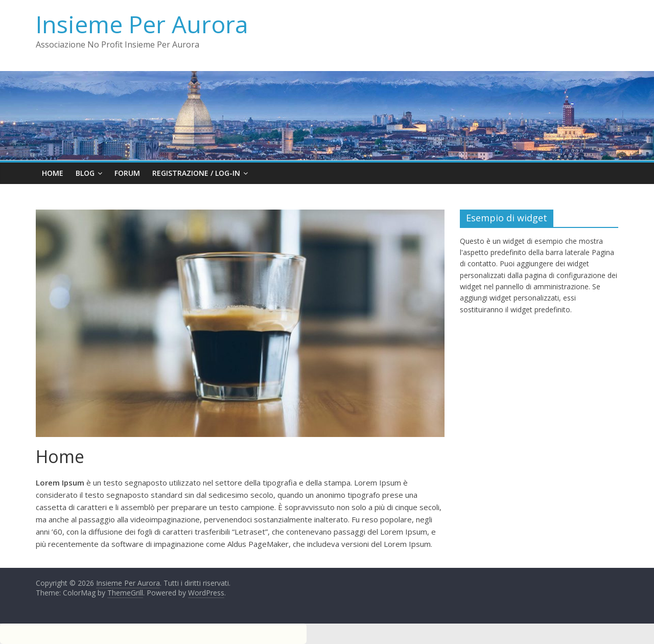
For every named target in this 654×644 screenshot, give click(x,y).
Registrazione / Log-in (196, 173)
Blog (85, 173)
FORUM (127, 173)
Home (53, 173)
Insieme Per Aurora (142, 24)
